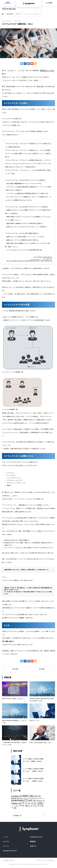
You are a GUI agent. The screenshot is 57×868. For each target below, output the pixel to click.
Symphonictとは (36, 837)
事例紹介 (33, 841)
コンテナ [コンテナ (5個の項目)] (22, 806)
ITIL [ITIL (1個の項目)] (42, 799)
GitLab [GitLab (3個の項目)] (15, 798)
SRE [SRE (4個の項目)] (32, 801)
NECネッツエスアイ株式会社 (45, 860)
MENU (49, 3)
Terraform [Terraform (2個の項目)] (40, 801)
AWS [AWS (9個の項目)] (28, 796)
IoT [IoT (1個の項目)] (29, 799)
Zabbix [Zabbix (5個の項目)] (16, 803)
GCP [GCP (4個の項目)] (37, 796)
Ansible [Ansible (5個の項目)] (17, 796)
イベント (6, 846)
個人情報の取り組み (9, 860)
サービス (6, 841)
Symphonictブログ (10, 851)
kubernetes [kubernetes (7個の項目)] (19, 800)
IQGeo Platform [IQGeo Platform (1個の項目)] (35, 799)
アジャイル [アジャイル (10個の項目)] (32, 803)
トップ (5, 837)
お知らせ (33, 846)
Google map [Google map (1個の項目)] (23, 799)
